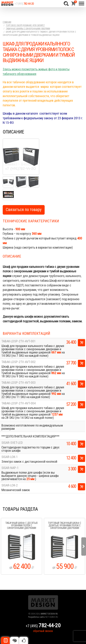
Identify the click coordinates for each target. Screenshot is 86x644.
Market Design (7, 4)
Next (84, 547)
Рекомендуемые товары (23, 640)
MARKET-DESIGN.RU (49, 614)
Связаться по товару (24, 210)
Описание (5, 640)
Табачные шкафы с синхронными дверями (28, 29)
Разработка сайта (36, 617)
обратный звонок (43, 631)
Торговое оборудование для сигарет (25, 25)
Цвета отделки (14, 640)
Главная (7, 22)
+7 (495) (24, 4)
